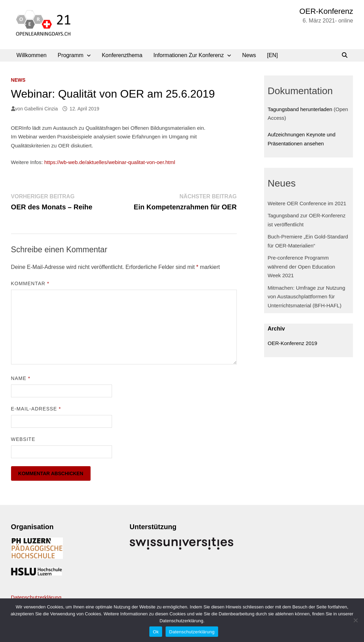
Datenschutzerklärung (36, 597)
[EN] (273, 55)
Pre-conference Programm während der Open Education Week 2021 (301, 266)
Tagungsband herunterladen (300, 109)
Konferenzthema (122, 55)
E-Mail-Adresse (36, 409)
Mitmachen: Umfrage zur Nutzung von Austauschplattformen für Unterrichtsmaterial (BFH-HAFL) (306, 297)
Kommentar (30, 283)
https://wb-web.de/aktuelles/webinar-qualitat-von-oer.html (110, 162)
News (249, 55)
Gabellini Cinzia (41, 109)
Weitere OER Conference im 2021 (307, 203)
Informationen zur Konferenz (189, 55)
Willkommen (32, 55)
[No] (355, 620)
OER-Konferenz (326, 11)
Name (21, 378)
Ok (156, 632)
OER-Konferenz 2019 (292, 343)
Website (23, 439)
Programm (71, 55)
